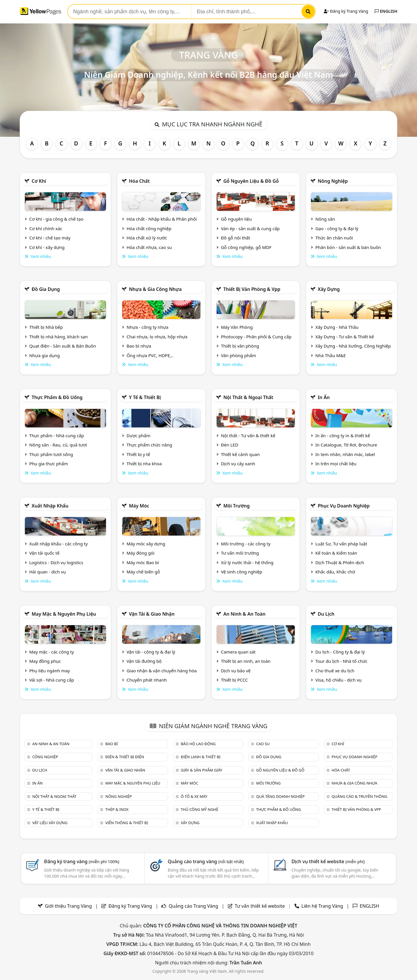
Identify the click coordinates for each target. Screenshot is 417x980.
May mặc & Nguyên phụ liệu (64, 614)
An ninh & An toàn (244, 614)
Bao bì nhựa (139, 346)
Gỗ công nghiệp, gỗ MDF (246, 247)
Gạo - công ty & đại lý (337, 228)
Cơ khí (39, 181)
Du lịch (326, 614)
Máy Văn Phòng (237, 327)
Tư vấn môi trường (240, 553)
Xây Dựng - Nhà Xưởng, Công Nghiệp (353, 346)
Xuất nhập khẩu (50, 506)
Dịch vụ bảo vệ (236, 671)
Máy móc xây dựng (146, 544)
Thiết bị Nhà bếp (46, 327)
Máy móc (139, 506)
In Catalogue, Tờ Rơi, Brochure (346, 445)
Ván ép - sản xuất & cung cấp (250, 228)
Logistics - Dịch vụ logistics (56, 562)
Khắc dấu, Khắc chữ (335, 572)
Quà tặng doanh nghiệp (281, 796)
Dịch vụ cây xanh (238, 464)
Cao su (263, 744)
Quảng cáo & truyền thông (359, 796)
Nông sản (325, 219)
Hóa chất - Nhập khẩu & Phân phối (162, 219)
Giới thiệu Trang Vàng (68, 906)
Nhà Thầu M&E (331, 355)
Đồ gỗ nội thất (236, 238)
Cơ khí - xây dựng (47, 247)
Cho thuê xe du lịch (335, 671)
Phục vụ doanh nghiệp (344, 506)
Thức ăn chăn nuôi (334, 238)
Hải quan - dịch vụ (47, 572)
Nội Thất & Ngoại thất (248, 397)
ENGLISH (386, 11)
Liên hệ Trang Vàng (322, 906)
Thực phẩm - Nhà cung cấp (57, 435)
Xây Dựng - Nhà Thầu (337, 327)
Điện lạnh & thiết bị (201, 757)
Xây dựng (329, 289)
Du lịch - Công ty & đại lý (340, 652)
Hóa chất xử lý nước (147, 238)
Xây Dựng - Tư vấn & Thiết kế (345, 337)
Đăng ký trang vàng (82, 861)
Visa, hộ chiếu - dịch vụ (339, 680)
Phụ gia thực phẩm (49, 464)
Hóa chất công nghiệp (149, 228)
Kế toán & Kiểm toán (336, 553)
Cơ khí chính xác (46, 228)
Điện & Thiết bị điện (125, 757)
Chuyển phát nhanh (147, 680)
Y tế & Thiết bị (145, 397)
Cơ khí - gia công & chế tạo (56, 219)
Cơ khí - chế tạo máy (50, 238)
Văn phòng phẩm (238, 355)
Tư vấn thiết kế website (260, 906)
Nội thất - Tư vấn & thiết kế (248, 435)
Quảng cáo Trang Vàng (193, 906)
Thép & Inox (117, 809)
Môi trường (236, 506)
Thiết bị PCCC (234, 680)
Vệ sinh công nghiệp (242, 572)
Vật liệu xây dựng (50, 823)
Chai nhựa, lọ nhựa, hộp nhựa (157, 337)
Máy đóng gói (140, 553)
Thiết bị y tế (138, 454)
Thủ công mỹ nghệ (199, 809)
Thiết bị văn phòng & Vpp (252, 289)
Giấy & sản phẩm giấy (201, 770)
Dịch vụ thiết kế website (328, 861)
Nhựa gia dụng (45, 355)
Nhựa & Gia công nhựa (155, 289)
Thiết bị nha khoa (144, 464)
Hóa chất (139, 181)
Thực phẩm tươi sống (51, 454)
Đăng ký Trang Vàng (346, 11)
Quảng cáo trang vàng (206, 861)
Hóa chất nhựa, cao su (149, 247)
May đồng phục (45, 661)
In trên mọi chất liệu (336, 464)
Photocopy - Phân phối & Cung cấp (256, 337)
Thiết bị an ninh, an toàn (246, 661)
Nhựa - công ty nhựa (148, 327)
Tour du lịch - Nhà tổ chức (341, 661)
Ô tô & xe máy (194, 796)
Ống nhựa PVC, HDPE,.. (150, 355)
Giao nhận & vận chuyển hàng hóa (162, 671)
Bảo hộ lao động (198, 744)
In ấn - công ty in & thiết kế (343, 435)
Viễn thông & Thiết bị (127, 823)
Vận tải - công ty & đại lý (151, 652)
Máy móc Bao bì (143, 562)
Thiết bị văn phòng (240, 346)
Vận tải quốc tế (44, 553)
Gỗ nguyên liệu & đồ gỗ (251, 181)
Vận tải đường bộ (144, 661)
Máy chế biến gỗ (143, 572)
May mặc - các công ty (52, 652)
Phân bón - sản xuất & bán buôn (348, 247)
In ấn (324, 397)
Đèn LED (230, 445)
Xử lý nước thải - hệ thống (247, 562)
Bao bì (112, 744)
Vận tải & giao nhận (152, 614)
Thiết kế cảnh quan (240, 454)
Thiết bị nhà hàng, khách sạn (58, 337)
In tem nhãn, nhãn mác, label (345, 454)
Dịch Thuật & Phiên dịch (340, 562)
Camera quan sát (238, 652)
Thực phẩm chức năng (149, 445)
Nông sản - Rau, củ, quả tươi (58, 445)
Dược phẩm (138, 435)
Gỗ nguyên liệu (236, 219)
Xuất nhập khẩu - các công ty (58, 544)
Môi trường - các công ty (246, 544)
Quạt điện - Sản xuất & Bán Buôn (63, 346)
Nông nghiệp (333, 181)
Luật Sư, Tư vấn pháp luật (341, 544)
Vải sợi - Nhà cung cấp (52, 680)
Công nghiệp (45, 757)
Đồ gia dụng (46, 289)
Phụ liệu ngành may (50, 671)
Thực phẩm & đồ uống (57, 397)
